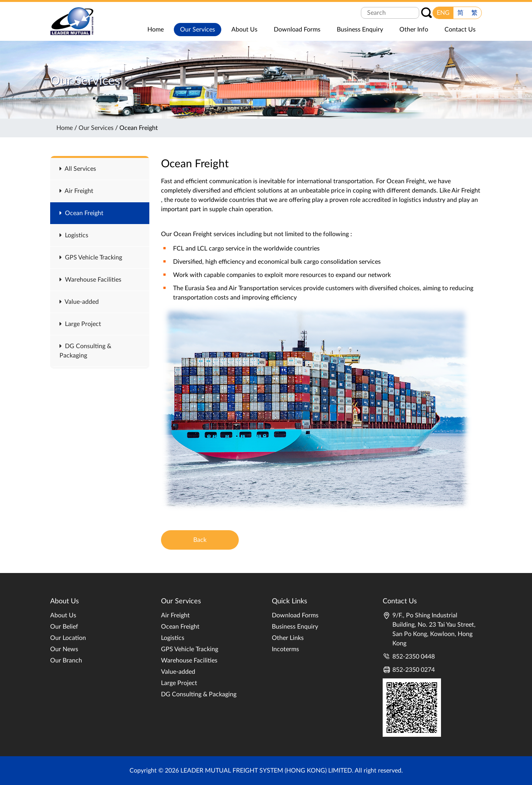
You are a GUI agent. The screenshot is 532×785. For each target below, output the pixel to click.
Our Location (68, 638)
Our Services (96, 128)
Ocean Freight (81, 213)
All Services (78, 169)
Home (65, 128)
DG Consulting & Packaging (199, 694)
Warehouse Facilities (90, 280)
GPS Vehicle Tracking (91, 258)
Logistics (74, 235)
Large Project (80, 324)
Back (200, 540)
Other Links (288, 638)
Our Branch (66, 661)
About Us (63, 615)
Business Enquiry (295, 627)
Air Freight (76, 191)
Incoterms (285, 649)
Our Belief (64, 627)
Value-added (79, 302)
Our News (64, 649)
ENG (443, 13)
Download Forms (295, 615)
